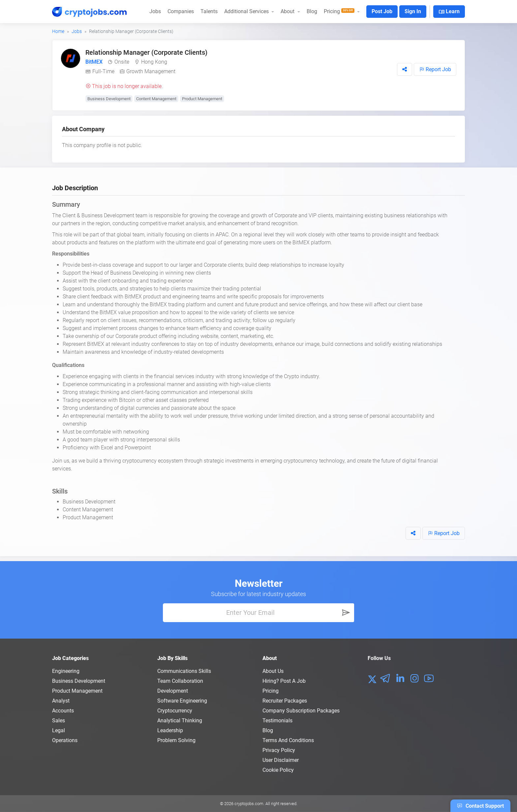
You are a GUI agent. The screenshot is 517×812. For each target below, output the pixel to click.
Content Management (156, 99)
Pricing (271, 691)
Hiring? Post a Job (284, 681)
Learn (449, 12)
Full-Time (103, 71)
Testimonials (277, 721)
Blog (312, 11)
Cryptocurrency (175, 711)
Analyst (61, 701)
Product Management (202, 99)
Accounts (63, 711)
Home (58, 31)
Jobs (155, 11)
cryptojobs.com (249, 804)
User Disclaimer (281, 760)
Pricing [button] (340, 11)
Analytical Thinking (180, 721)
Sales (59, 721)
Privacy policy (279, 750)
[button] (405, 69)
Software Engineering (182, 701)
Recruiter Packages (285, 701)
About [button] (288, 11)
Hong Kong (154, 62)
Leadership (170, 730)
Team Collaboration (180, 681)
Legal (59, 730)
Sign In (413, 11)
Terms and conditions (288, 740)
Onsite (122, 62)
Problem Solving (176, 740)
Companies (181, 11)
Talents (209, 11)
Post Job (382, 11)
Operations (65, 740)
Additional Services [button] (247, 11)
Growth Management (151, 71)
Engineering (66, 671)
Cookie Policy (278, 770)
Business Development (109, 99)
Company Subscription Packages (301, 711)
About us (273, 671)
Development (173, 691)
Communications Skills (184, 671)
